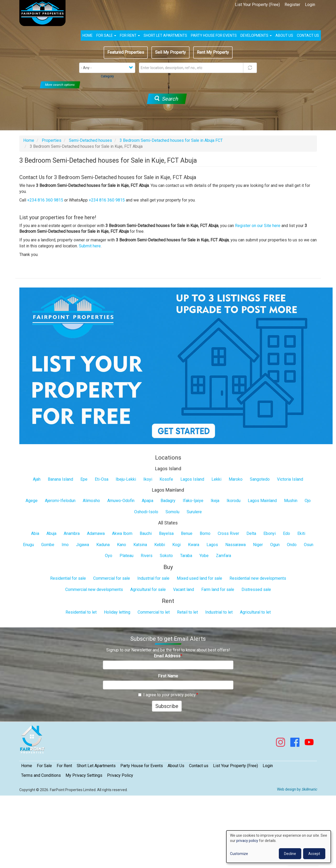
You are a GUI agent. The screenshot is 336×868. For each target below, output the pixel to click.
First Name (168, 676)
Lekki (216, 479)
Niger (258, 545)
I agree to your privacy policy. (167, 695)
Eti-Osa (102, 479)
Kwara (194, 545)
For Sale (106, 35)
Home (88, 35)
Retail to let (187, 612)
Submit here (90, 246)
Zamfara (223, 556)
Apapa (148, 501)
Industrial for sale (153, 578)
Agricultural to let (255, 612)
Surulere (194, 512)
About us (284, 35)
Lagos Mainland (262, 501)
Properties (52, 140)
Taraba (186, 556)
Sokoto (166, 556)
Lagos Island (192, 479)
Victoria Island (290, 479)
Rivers (147, 556)
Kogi (176, 545)
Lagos (212, 545)
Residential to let (81, 612)
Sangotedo (260, 479)
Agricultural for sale (148, 589)
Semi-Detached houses (90, 140)
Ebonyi (270, 533)
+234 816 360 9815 (45, 200)
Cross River (228, 533)
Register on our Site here (258, 226)
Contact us (308, 35)
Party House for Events (214, 35)
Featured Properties (126, 52)
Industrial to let (219, 612)
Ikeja (215, 501)
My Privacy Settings (84, 775)
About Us (176, 766)
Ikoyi (148, 479)
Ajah (37, 479)
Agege (32, 501)
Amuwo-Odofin (121, 501)
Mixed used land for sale (199, 578)
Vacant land (184, 589)
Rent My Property (213, 52)
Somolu (172, 512)
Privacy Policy (120, 775)
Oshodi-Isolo (146, 512)
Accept (314, 854)
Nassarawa (235, 545)
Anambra (72, 533)
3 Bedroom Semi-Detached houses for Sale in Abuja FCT (171, 140)
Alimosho (91, 501)
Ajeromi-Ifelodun (60, 501)
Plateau (126, 556)
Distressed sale (256, 589)
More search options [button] (60, 85)
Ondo (292, 545)
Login (310, 5)
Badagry (168, 501)
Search (166, 99)
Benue (187, 533)
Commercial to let (154, 612)
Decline (290, 854)
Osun (309, 545)
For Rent (130, 35)
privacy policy (247, 841)
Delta (251, 533)
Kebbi (160, 545)
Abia (35, 533)
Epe (84, 479)
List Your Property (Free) (257, 5)
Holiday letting (117, 612)
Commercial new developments (94, 589)
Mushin (291, 501)
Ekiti (301, 533)
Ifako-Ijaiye (193, 501)
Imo (65, 545)
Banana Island (60, 479)
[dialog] (279, 847)
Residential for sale (68, 578)
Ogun (275, 545)
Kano (122, 545)
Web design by (297, 789)
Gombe (48, 545)
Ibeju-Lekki (126, 479)
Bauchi (146, 533)
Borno (205, 533)
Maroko (236, 479)
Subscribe (167, 706)
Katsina (140, 545)
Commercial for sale (112, 578)
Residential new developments (258, 578)
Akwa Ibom (122, 533)
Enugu (28, 545)
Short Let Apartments (165, 35)
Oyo (109, 556)
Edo (287, 533)
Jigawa (82, 545)
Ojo (308, 501)
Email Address (167, 656)
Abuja (51, 533)
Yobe (204, 556)
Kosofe (166, 479)
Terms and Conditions (41, 775)
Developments (256, 35)
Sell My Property (170, 52)
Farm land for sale (218, 589)
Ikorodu (234, 501)
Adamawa (96, 533)
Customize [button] (239, 854)
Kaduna (103, 545)
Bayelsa (166, 533)
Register (292, 5)
